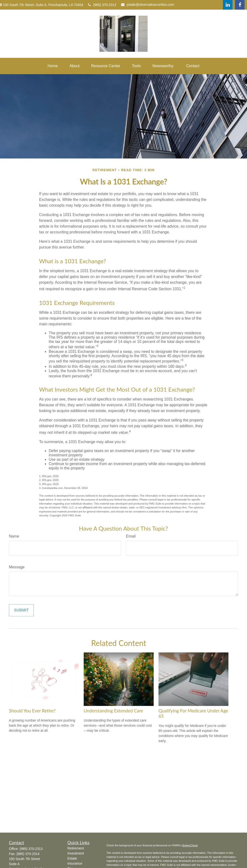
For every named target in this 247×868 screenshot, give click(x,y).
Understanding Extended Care (113, 711)
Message (17, 567)
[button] (53, 66)
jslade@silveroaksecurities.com (148, 5)
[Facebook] (240, 5)
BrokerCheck (190, 845)
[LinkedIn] (228, 5)
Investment (76, 853)
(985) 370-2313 (102, 5)
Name (14, 536)
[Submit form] (21, 610)
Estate (72, 858)
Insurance (75, 863)
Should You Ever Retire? (32, 711)
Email (131, 536)
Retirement (76, 848)
